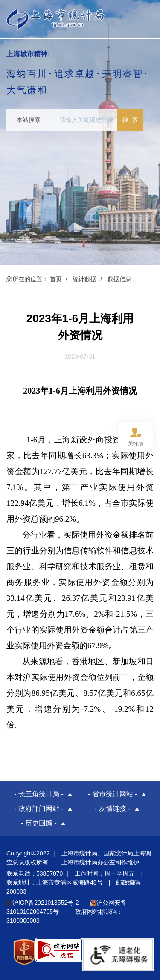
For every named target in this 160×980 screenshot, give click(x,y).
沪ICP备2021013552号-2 (43, 903)
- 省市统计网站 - (113, 794)
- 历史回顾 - (39, 823)
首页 (56, 279)
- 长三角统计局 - (39, 794)
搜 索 (130, 120)
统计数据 (84, 279)
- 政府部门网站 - (39, 809)
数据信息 (119, 279)
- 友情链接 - (113, 809)
